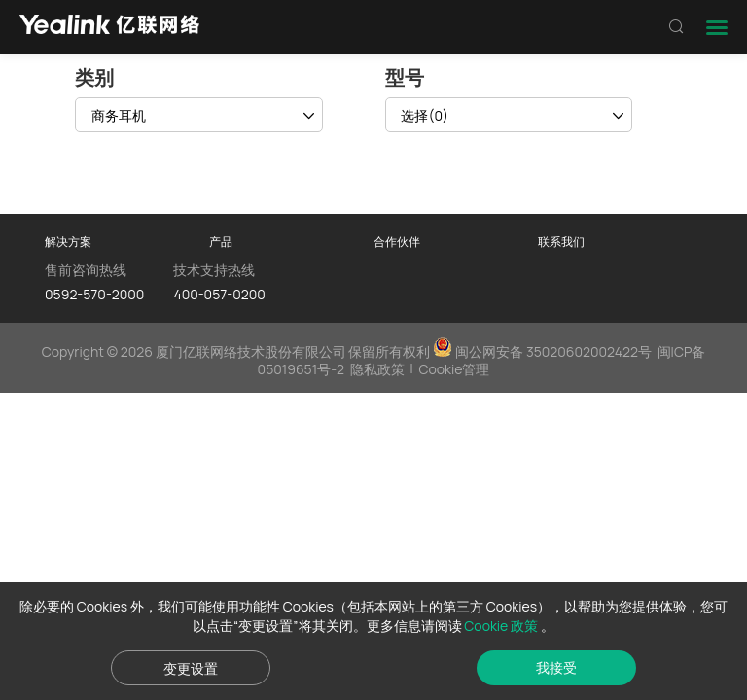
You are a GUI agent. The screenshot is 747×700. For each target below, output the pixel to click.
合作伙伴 (397, 242)
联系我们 (561, 242)
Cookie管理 (454, 369)
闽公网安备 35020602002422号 (544, 351)
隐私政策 (377, 369)
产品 (221, 242)
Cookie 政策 (502, 626)
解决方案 (68, 242)
